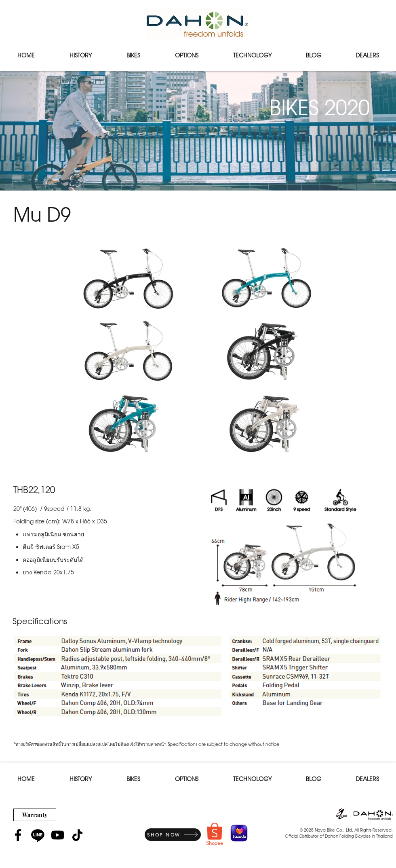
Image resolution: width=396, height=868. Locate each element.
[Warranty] (35, 815)
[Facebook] (18, 835)
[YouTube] (58, 835)
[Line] (38, 835)
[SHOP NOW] (173, 835)
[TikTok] (77, 835)
